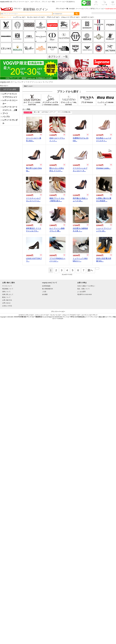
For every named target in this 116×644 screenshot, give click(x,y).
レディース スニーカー (10, 102)
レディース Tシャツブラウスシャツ (10, 95)
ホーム (14, 82)
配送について (6, 297)
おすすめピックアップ (49, 112)
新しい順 (37, 112)
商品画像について (8, 289)
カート (112, 13)
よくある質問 (81, 292)
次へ (90, 270)
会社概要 (45, 294)
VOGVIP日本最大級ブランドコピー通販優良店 (28, 317)
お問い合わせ (6, 303)
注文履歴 (96, 13)
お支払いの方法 (7, 306)
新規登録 (29, 9)
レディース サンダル (10, 122)
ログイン (42, 9)
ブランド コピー (100, 9)
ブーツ (5, 113)
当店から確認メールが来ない (86, 286)
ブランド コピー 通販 (48, 2)
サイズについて (7, 286)
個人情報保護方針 (48, 289)
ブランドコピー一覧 (62, 9)
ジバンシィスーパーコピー (42, 315)
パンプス (49, 82)
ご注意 (44, 292)
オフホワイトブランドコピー (26, 315)
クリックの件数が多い (65, 112)
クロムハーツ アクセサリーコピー (72, 315)
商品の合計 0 (4, 86)
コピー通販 (104, 4)
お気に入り (104, 13)
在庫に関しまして (8, 294)
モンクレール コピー (56, 315)
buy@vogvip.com (111, 9)
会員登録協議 (46, 286)
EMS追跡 (72, 9)
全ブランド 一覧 (58, 57)
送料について (6, 292)
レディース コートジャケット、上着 (10, 108)
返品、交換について (83, 289)
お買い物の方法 (7, 300)
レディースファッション (31, 82)
